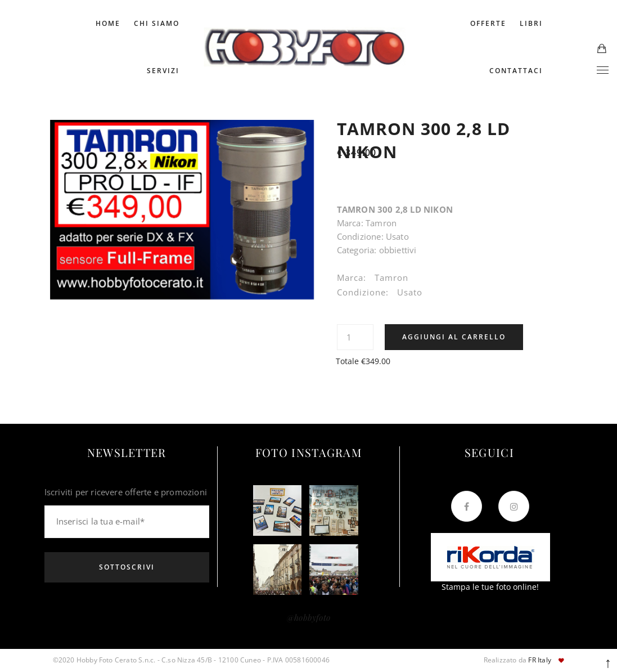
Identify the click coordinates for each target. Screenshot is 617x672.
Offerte (488, 23)
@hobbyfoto (308, 617)
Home (108, 23)
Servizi (163, 71)
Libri (531, 23)
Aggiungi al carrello (454, 337)
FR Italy (540, 660)
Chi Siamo (157, 23)
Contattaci (516, 71)
